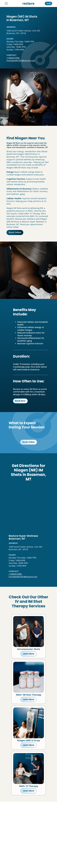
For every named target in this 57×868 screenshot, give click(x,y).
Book (48, 3)
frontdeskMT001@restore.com (21, 60)
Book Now (20, 401)
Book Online (15, 232)
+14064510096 (13, 58)
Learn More (29, 654)
